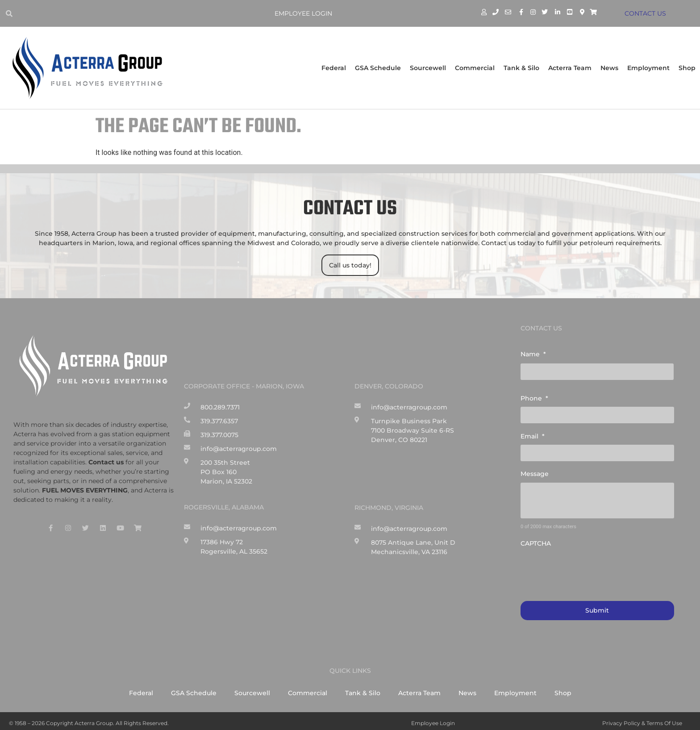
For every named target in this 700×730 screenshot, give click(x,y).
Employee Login (305, 13)
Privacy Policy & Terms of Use (642, 719)
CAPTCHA (536, 540)
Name (533, 354)
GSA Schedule (378, 68)
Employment (648, 68)
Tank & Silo (521, 68)
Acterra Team (570, 68)
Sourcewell (428, 68)
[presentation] (588, 566)
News (609, 68)
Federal (334, 68)
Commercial (475, 68)
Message (535, 470)
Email (533, 434)
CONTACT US (647, 13)
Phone (534, 397)
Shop (687, 68)
